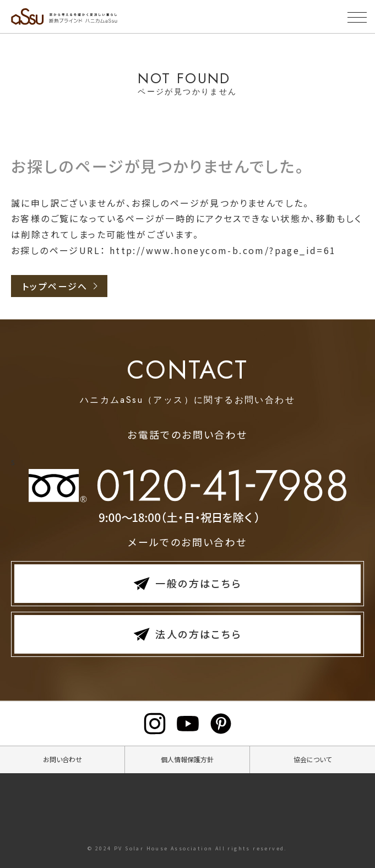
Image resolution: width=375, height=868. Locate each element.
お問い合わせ (62, 759)
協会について (312, 759)
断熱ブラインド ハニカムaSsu (107, 17)
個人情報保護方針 (187, 759)
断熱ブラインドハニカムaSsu (188, 809)
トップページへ (55, 286)
